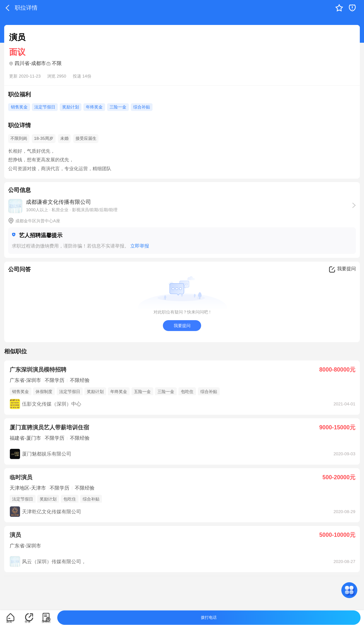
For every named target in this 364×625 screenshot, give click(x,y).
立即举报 (140, 246)
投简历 (46, 622)
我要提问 (182, 326)
